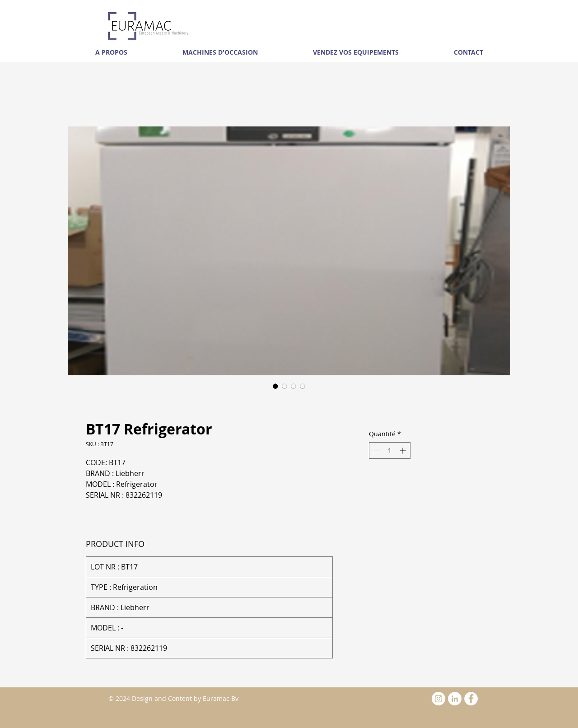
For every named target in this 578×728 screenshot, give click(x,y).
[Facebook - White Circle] (471, 699)
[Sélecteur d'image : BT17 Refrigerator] (275, 386)
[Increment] (403, 450)
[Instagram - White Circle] (438, 699)
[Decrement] (376, 450)
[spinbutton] (390, 450)
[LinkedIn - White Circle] (455, 699)
